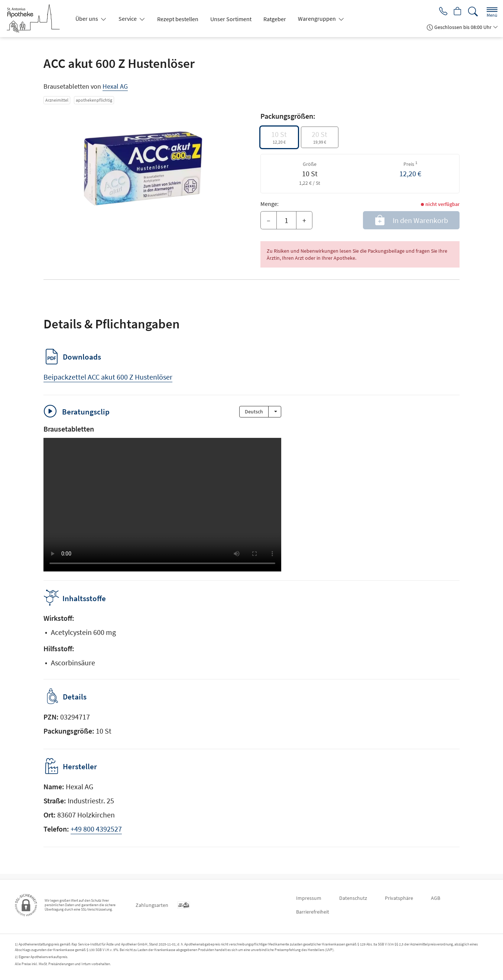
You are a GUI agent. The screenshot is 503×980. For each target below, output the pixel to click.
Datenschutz (353, 898)
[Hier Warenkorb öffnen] (457, 12)
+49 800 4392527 (96, 834)
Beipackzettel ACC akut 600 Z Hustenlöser (108, 377)
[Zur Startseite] (36, 19)
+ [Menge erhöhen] (304, 220)
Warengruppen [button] (317, 19)
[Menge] (286, 220)
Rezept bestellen (178, 19)
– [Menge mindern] (269, 220)
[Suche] (473, 12)
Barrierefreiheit (313, 912)
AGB (436, 898)
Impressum (309, 898)
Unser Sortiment (231, 19)
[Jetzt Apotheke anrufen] (441, 12)
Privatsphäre (399, 898)
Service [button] (128, 19)
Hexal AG (115, 86)
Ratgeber (275, 19)
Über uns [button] (87, 19)
